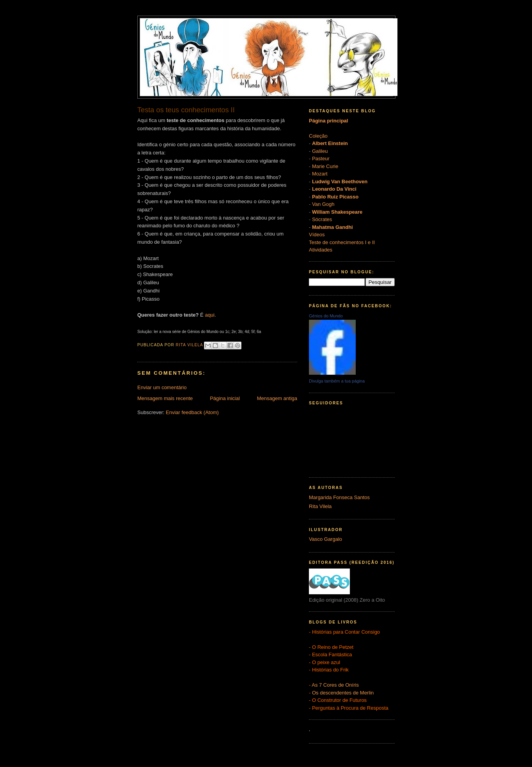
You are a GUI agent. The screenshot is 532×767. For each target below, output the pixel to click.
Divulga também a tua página (337, 381)
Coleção (318, 136)
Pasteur (321, 159)
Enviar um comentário (162, 387)
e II (371, 242)
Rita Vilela (320, 506)
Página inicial (225, 398)
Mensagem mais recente (165, 398)
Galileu (320, 151)
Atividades (321, 250)
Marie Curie (325, 166)
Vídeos (317, 235)
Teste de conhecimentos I (338, 242)
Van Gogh (323, 204)
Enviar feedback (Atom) (192, 412)
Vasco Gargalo (325, 539)
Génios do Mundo (326, 316)
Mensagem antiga (277, 398)
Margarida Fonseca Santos (339, 497)
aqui (210, 315)
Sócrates (322, 219)
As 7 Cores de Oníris (335, 685)
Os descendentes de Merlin (343, 693)
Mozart (320, 174)
